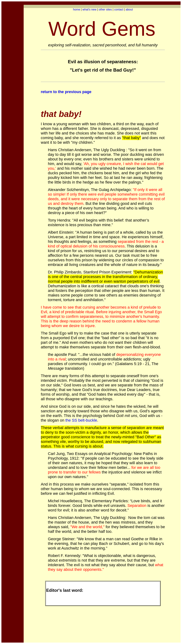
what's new (89, 10)
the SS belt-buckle (81, 420)
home (77, 10)
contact (119, 10)
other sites (105, 10)
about (129, 10)
